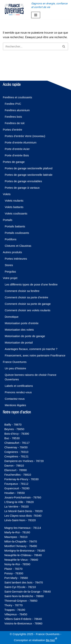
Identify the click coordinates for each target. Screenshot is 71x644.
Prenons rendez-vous (18, 392)
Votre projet (10, 278)
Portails (8, 220)
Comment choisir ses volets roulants (28, 310)
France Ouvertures (15, 362)
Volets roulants (14, 201)
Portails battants (15, 226)
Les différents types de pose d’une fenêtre (31, 284)
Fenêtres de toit (15, 123)
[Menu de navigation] (36, 15)
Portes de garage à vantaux (22, 188)
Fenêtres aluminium (17, 110)
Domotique (12, 317)
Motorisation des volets (19, 330)
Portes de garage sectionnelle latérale (29, 175)
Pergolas (10, 272)
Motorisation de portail (19, 342)
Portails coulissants (17, 233)
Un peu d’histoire (15, 368)
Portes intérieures (16, 259)
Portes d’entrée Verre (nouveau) (25, 136)
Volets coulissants (16, 213)
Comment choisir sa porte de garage (28, 304)
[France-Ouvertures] (14, 9)
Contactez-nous (15, 399)
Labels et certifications (19, 386)
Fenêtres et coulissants (17, 97)
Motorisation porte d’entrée (22, 323)
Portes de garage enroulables (23, 181)
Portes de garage (14, 162)
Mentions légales (15, 405)
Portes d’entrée (12, 130)
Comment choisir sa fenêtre (22, 291)
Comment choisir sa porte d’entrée (26, 297)
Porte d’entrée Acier (17, 149)
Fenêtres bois (13, 117)
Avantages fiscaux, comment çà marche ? (31, 349)
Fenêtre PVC (13, 104)
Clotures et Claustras (18, 246)
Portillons (11, 239)
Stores (9, 265)
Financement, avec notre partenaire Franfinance (35, 355)
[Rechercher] (31, 46)
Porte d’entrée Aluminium (21, 142)
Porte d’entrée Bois (17, 155)
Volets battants (14, 207)
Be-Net (50, 640)
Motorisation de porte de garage (25, 336)
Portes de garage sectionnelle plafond (29, 168)
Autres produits (12, 252)
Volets (7, 194)
